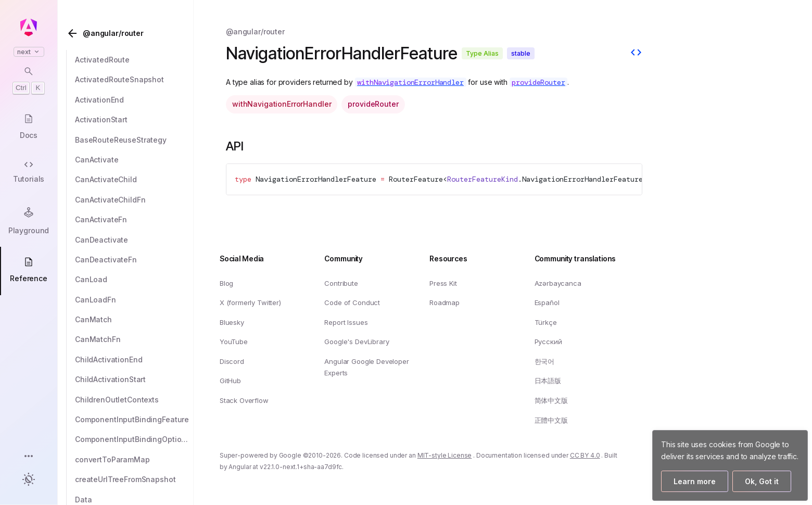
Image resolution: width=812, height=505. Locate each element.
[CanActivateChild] (134, 180)
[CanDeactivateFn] (134, 260)
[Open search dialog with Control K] (29, 80)
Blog (226, 283)
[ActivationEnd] (134, 100)
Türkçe (546, 322)
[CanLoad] (134, 280)
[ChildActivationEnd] (134, 360)
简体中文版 (551, 400)
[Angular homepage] (29, 28)
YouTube (234, 342)
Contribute (341, 283)
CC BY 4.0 (585, 455)
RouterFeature (416, 179)
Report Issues (346, 322)
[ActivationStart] (134, 120)
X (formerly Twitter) (250, 302)
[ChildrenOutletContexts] (134, 400)
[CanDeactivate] (134, 240)
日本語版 (548, 381)
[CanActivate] (134, 160)
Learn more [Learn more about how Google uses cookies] (695, 481)
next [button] (29, 52)
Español (547, 302)
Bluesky (232, 322)
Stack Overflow (244, 400)
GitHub (230, 381)
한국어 (545, 361)
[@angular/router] (129, 33)
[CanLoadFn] (134, 300)
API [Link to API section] (243, 146)
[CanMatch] (134, 320)
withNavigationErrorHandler (282, 104)
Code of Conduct (352, 302)
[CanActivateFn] (134, 220)
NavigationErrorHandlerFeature (316, 179)
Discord (232, 361)
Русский (548, 342)
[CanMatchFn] (134, 339)
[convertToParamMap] (134, 460)
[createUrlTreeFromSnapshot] (134, 479)
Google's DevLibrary (357, 342)
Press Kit (443, 283)
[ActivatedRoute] (134, 60)
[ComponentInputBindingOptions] (134, 439)
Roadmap (445, 302)
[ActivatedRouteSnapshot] (134, 80)
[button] (29, 457)
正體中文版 (551, 420)
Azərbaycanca (558, 283)
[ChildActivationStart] (134, 380)
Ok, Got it (762, 481)
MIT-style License (445, 455)
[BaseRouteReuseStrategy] (134, 140)
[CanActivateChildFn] (134, 200)
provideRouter (373, 104)
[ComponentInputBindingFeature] (134, 420)
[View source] (636, 54)
